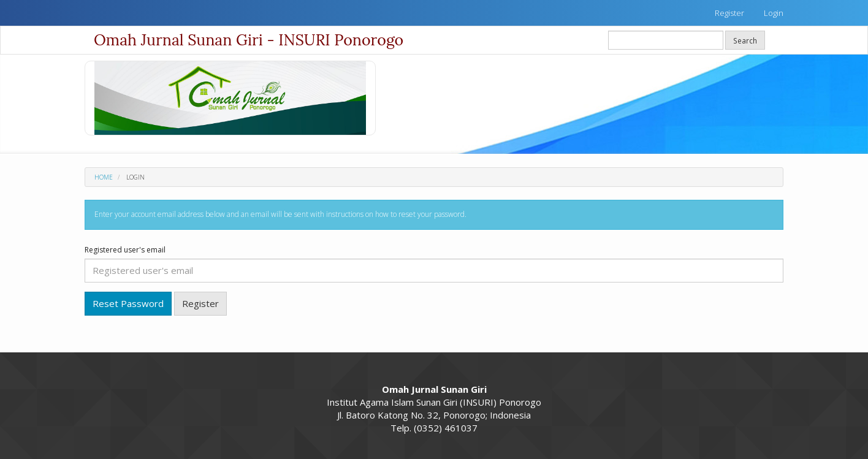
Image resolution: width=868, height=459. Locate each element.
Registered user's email (125, 250)
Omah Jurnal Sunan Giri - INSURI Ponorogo (249, 40)
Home (104, 177)
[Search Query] (666, 40)
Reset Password (128, 303)
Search (745, 40)
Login (774, 13)
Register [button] (200, 303)
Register (729, 13)
